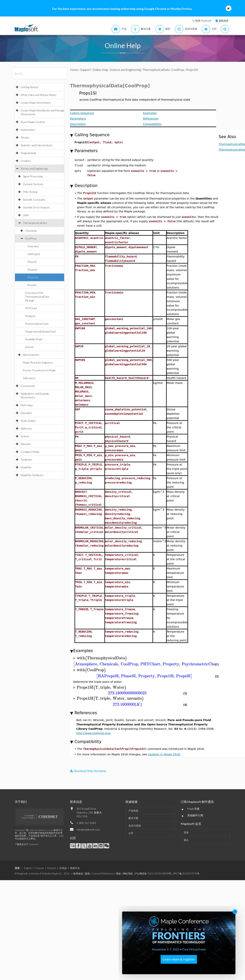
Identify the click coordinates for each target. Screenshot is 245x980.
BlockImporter (31, 355)
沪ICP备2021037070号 (186, 874)
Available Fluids (34, 339)
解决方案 (133, 818)
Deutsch (52, 868)
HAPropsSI (34, 254)
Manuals (26, 444)
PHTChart (31, 308)
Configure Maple (30, 452)
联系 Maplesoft (203, 21)
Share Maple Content (33, 122)
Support (86, 70)
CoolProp (31, 238)
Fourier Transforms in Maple (39, 370)
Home (74, 70)
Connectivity (28, 386)
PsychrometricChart (37, 324)
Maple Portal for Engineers (38, 363)
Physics (25, 137)
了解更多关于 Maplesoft (27, 844)
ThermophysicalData (35, 223)
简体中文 (75, 868)
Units (26, 215)
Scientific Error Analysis (36, 207)
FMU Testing (30, 192)
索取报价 (224, 21)
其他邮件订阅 (195, 815)
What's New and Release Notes (38, 95)
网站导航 (128, 874)
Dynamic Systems (33, 184)
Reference (26, 428)
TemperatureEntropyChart (41, 331)
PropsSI (32, 285)
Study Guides (28, 421)
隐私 (88, 874)
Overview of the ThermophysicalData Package (37, 297)
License (29, 347)
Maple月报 (193, 809)
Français (39, 868)
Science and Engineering (34, 169)
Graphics (26, 161)
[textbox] (102, 658)
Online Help (100, 70)
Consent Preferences (103, 874)
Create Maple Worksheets (36, 103)
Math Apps (27, 405)
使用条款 (78, 874)
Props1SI (33, 277)
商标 (118, 874)
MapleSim (26, 467)
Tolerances (29, 378)
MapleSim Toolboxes (32, 475)
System (25, 436)
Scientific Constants (34, 200)
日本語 (63, 868)
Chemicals (31, 231)
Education (26, 413)
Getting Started (29, 87)
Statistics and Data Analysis (36, 145)
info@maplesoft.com (88, 829)
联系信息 (76, 802)
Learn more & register (179, 959)
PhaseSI (32, 262)
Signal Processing (33, 176)
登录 (186, 832)
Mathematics (28, 130)
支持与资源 (135, 826)
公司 (131, 833)
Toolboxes (26, 459)
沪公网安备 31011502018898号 (153, 874)
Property (33, 269)
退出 (186, 840)
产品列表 (133, 811)
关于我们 (21, 802)
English (28, 868)
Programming (28, 153)
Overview (33, 246)
